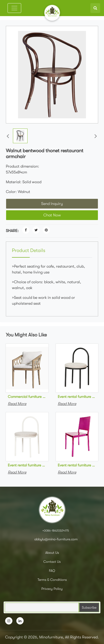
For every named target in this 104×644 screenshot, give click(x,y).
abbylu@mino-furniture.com (56, 539)
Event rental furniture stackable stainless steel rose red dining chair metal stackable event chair (77, 465)
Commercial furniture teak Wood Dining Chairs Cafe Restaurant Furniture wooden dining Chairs (27, 397)
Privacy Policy (52, 589)
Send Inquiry (52, 204)
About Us (52, 553)
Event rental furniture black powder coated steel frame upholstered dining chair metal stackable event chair (77, 397)
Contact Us (52, 562)
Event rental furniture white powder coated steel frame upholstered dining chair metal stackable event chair (27, 465)
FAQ (52, 571)
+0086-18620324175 (56, 531)
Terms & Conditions (52, 580)
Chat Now (52, 215)
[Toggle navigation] (14, 8)
